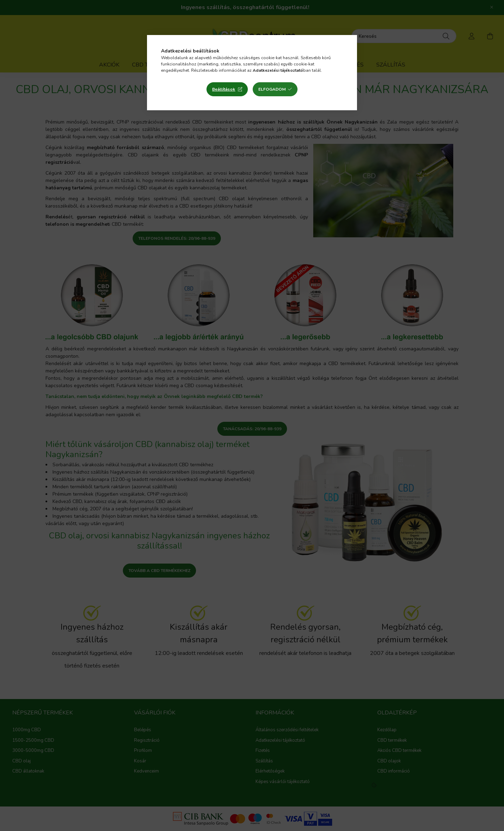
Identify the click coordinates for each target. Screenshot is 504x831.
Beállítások (224, 89)
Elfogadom (272, 89)
